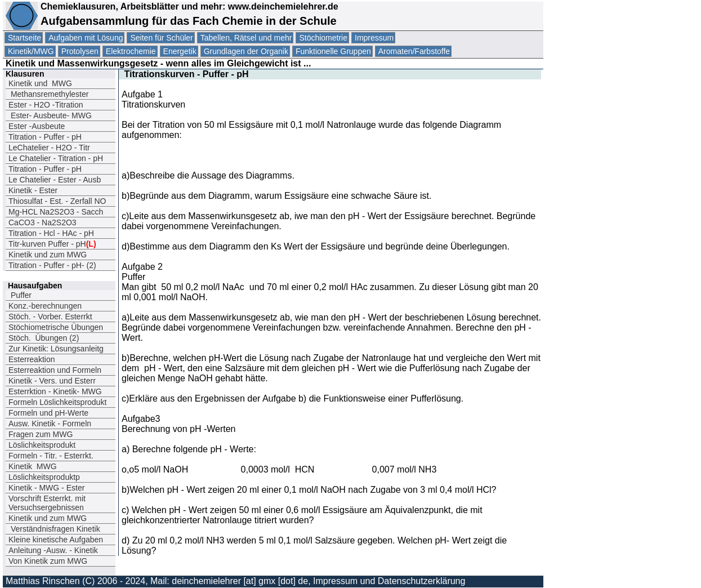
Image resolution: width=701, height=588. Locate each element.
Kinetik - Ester (33, 190)
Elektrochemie (131, 51)
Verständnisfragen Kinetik (54, 529)
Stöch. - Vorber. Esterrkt (50, 317)
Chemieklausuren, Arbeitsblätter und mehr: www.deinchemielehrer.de (188, 6)
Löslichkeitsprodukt (42, 445)
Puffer (20, 295)
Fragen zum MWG (41, 434)
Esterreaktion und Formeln (55, 370)
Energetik (180, 51)
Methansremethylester (48, 94)
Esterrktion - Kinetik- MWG (55, 391)
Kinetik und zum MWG (48, 255)
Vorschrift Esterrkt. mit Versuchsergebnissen (47, 503)
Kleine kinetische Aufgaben (56, 540)
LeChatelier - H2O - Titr (49, 148)
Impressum (374, 38)
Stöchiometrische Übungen (56, 327)
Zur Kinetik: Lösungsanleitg (56, 349)
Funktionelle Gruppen (333, 51)
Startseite (24, 38)
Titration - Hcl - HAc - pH (51, 233)
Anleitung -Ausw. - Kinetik (53, 550)
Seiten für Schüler (161, 38)
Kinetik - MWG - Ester (46, 488)
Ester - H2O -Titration (46, 105)
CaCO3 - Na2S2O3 (43, 222)
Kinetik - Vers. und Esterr (52, 381)
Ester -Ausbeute (37, 126)
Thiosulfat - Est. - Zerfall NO (57, 201)
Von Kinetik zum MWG (48, 561)
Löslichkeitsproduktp (44, 477)
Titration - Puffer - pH (45, 137)
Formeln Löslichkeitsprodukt (57, 402)
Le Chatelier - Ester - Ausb (55, 180)
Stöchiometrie (323, 38)
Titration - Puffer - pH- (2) (52, 265)
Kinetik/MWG (31, 51)
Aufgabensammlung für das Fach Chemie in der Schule (189, 21)
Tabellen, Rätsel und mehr (246, 38)
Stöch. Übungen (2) (44, 338)
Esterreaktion (32, 359)
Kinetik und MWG (40, 83)
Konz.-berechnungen (45, 306)
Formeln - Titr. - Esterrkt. (51, 456)
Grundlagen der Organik (246, 51)
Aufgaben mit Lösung (86, 38)
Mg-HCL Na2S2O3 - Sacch (56, 212)
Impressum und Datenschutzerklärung (389, 581)
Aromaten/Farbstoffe (414, 51)
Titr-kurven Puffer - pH (52, 244)
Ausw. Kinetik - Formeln (50, 424)
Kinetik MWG (33, 466)
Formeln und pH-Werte (48, 413)
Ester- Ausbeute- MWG (50, 115)
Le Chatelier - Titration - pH (56, 158)
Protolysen (80, 51)
